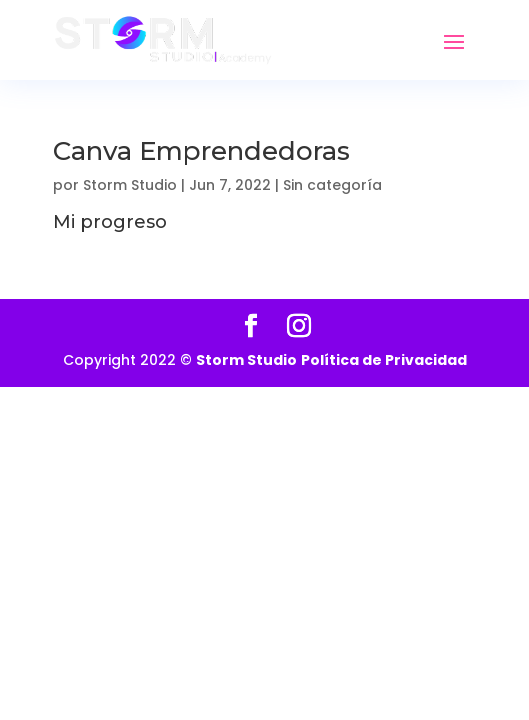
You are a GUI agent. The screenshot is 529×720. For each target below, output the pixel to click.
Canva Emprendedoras (201, 151)
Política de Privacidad (384, 360)
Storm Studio (130, 185)
